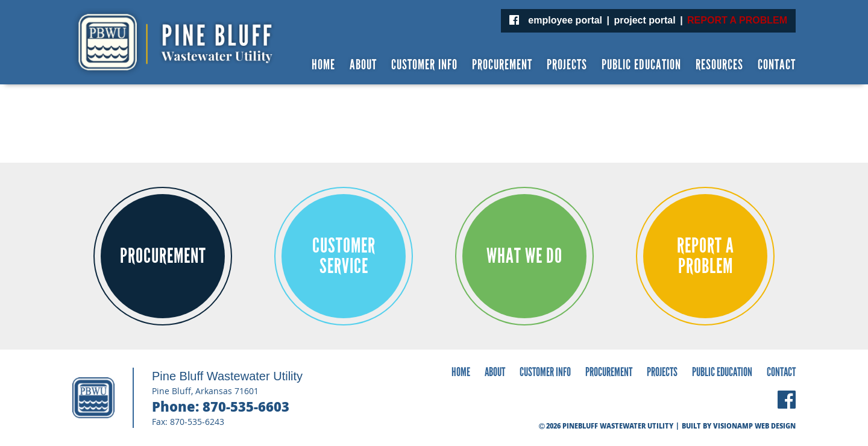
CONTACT (777, 65)
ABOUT (363, 65)
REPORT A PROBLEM (737, 20)
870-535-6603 (246, 406)
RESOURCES (719, 65)
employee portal (565, 20)
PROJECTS (567, 65)
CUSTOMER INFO (424, 65)
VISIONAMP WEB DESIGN (754, 426)
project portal (644, 20)
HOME (323, 65)
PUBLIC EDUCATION (641, 65)
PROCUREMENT (502, 65)
